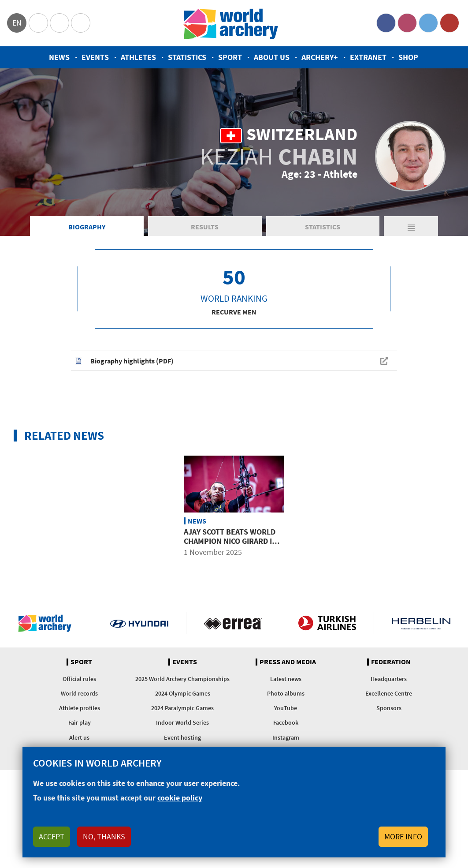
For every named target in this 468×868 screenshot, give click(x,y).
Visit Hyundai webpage (139, 623)
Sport (230, 57)
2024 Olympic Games (183, 693)
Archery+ (320, 57)
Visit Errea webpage (233, 623)
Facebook (386, 23)
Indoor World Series (182, 722)
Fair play (80, 722)
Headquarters (389, 679)
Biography (87, 227)
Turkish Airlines (327, 623)
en (17, 23)
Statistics (187, 57)
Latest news (286, 679)
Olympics (38, 23)
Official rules (79, 679)
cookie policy (180, 798)
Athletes (138, 57)
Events (95, 57)
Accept (52, 836)
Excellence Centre (389, 693)
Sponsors (389, 708)
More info (403, 836)
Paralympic (59, 23)
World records (79, 693)
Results (205, 227)
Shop (408, 57)
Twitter (428, 23)
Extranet (368, 57)
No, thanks (104, 836)
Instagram (407, 23)
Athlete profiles (80, 708)
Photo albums (286, 693)
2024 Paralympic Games (182, 708)
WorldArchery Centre (81, 23)
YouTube (449, 23)
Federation (391, 662)
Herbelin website (421, 623)
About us (272, 57)
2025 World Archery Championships (182, 679)
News (59, 57)
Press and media (288, 662)
